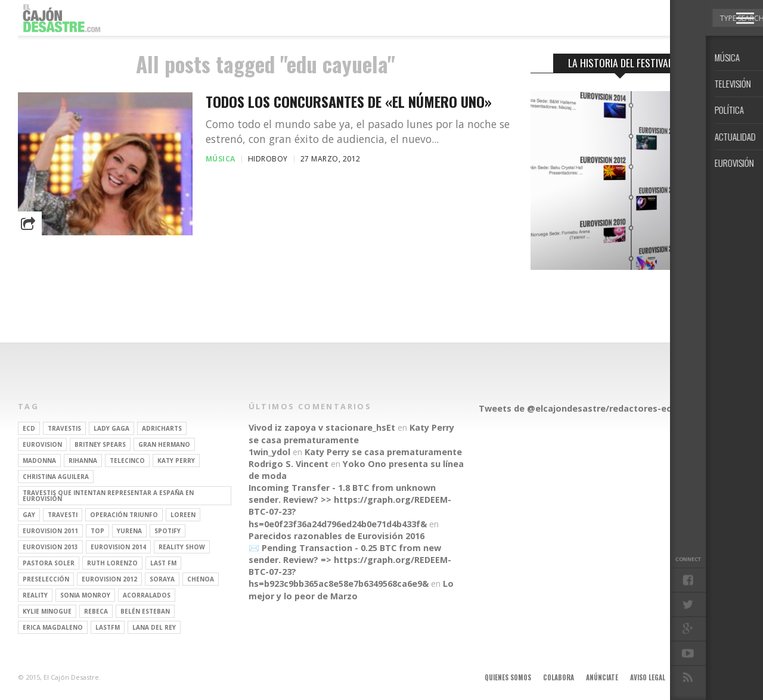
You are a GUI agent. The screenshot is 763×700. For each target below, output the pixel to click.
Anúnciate (602, 677)
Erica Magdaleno (53, 627)
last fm (163, 563)
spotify (168, 531)
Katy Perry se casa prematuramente (351, 433)
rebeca (96, 611)
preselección (46, 579)
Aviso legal (648, 677)
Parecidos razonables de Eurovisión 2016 (336, 536)
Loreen (183, 515)
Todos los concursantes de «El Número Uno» (349, 102)
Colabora (559, 677)
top (97, 531)
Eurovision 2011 (50, 531)
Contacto (693, 677)
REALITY (35, 595)
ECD (29, 428)
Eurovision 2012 (109, 579)
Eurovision (42, 444)
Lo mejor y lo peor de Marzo (351, 589)
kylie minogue (47, 611)
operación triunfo (124, 515)
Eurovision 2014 (118, 547)
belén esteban (145, 611)
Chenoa (201, 579)
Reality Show (182, 547)
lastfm (108, 627)
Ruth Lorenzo (112, 563)
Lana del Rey (154, 627)
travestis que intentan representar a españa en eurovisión (108, 496)
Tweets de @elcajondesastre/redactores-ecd (578, 408)
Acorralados (147, 595)
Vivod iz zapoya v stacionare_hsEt (322, 427)
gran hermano (164, 444)
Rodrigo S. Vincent (289, 464)
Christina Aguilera (56, 477)
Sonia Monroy (85, 595)
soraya (162, 579)
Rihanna (83, 461)
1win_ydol (269, 452)
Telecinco (127, 461)
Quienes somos (508, 677)
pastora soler (49, 563)
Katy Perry (176, 461)
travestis (64, 428)
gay (29, 515)
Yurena (129, 531)
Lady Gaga (111, 428)
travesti (63, 515)
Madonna (39, 461)
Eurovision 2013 (50, 547)
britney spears (100, 444)
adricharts (162, 428)
